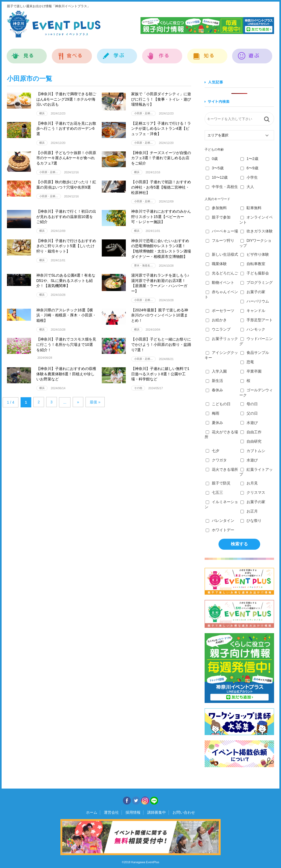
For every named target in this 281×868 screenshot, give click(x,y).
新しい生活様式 (222, 254)
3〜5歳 (215, 168)
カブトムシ (253, 451)
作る (162, 53)
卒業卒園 (251, 371)
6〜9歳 (249, 168)
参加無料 (216, 208)
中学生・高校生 (222, 187)
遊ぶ (252, 53)
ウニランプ (218, 329)
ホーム (92, 812)
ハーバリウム (255, 301)
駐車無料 (251, 208)
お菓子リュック (222, 339)
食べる (72, 53)
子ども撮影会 (255, 273)
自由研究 (251, 441)
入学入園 (216, 371)
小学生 (249, 177)
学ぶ (117, 53)
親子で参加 (218, 217)
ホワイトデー (220, 530)
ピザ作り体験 (255, 254)
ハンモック (253, 329)
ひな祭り (251, 521)
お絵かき (216, 320)
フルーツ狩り (220, 240)
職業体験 (216, 264)
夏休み (214, 423)
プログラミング (257, 282)
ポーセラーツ (220, 311)
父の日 (249, 413)
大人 (247, 187)
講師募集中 (157, 812)
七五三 (214, 492)
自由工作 (251, 432)
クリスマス (253, 492)
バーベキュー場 (222, 231)
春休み (214, 390)
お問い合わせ (184, 812)
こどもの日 (218, 404)
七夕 (212, 451)
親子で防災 (218, 483)
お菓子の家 (253, 292)
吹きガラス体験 (257, 231)
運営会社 (111, 812)
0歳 (212, 159)
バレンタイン (220, 521)
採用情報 (133, 812)
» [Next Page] (78, 402)
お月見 (249, 483)
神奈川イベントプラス (54, 24)
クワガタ (216, 460)
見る (27, 53)
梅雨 (212, 413)
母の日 (249, 404)
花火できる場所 (222, 469)
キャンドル (253, 311)
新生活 (214, 381)
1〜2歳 (249, 159)
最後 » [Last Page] (95, 402)
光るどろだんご (222, 273)
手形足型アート (257, 320)
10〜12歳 (217, 177)
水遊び (249, 423)
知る (207, 53)
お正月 (249, 511)
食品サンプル (255, 353)
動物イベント (220, 282)
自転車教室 (253, 264)
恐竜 (247, 362)
